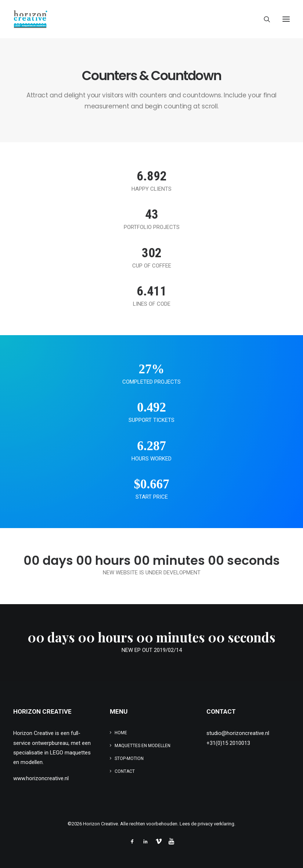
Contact (125, 771)
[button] (286, 19)
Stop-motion (129, 758)
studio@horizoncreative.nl (238, 733)
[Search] (264, 19)
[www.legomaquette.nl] (93, 19)
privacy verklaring (216, 824)
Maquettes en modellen (143, 746)
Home (121, 733)
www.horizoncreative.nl (41, 778)
